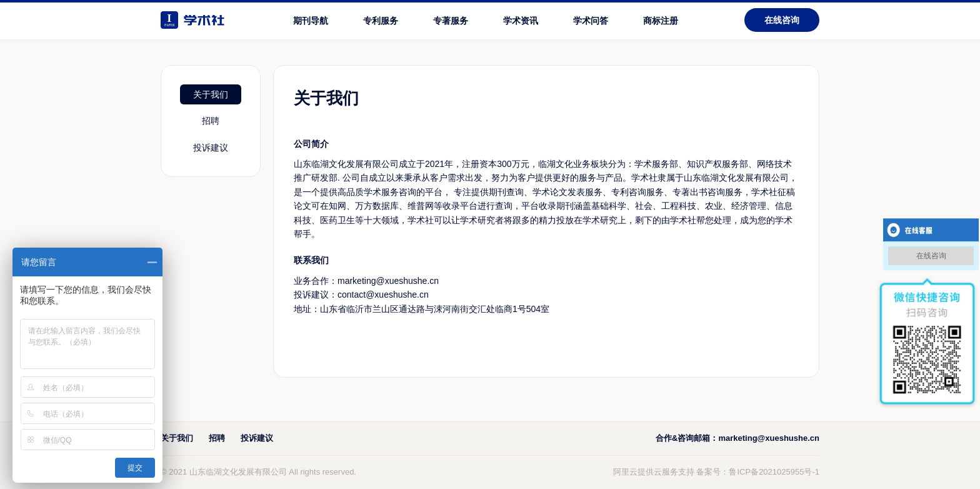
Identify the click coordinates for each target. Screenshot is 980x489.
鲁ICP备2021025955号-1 (774, 472)
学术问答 (591, 21)
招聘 (211, 121)
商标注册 (661, 21)
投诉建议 (211, 148)
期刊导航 (311, 21)
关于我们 (211, 94)
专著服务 (451, 21)
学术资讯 (521, 21)
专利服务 (381, 21)
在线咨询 (782, 20)
